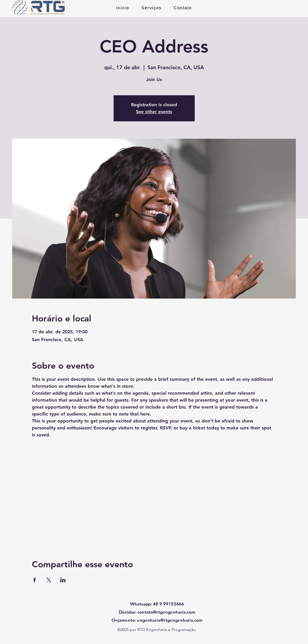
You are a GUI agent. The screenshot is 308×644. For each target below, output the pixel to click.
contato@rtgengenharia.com (166, 612)
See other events (154, 112)
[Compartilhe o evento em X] (49, 580)
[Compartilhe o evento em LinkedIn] (63, 580)
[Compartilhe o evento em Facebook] (35, 580)
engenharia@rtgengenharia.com (170, 620)
